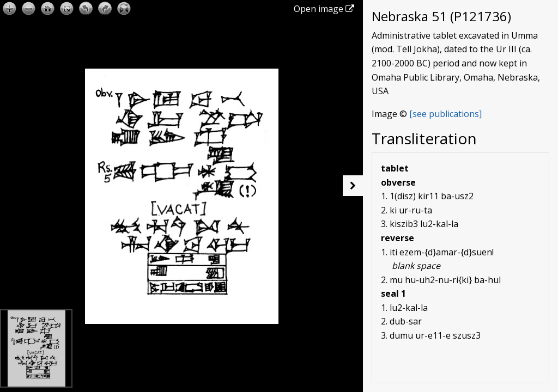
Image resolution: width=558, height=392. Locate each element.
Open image (324, 9)
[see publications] (445, 114)
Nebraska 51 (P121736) (441, 16)
